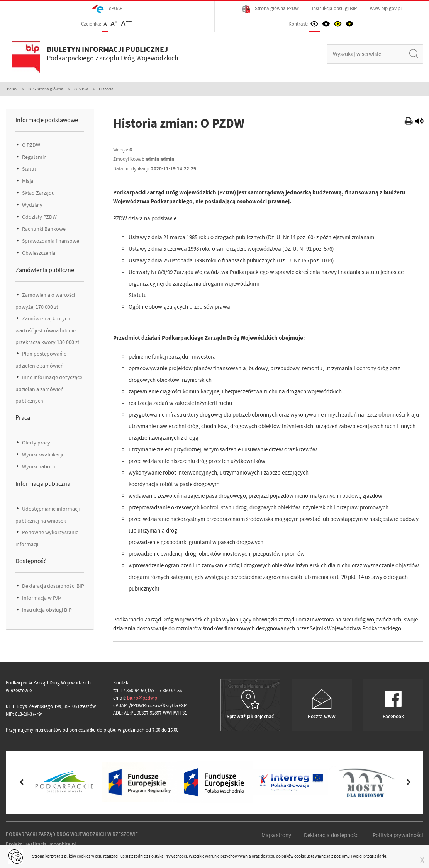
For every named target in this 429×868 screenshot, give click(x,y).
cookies (84, 856)
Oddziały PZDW (39, 217)
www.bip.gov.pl (386, 8)
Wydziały (32, 205)
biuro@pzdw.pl (143, 698)
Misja (27, 181)
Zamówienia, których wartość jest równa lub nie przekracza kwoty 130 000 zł (47, 330)
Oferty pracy (36, 443)
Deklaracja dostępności (332, 835)
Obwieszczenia (38, 253)
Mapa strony (276, 835)
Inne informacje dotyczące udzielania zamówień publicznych (49, 389)
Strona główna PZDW (270, 9)
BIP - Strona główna (46, 89)
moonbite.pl (63, 844)
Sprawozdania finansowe (50, 241)
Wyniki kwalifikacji (42, 455)
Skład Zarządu (38, 193)
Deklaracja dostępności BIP (53, 586)
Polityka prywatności (398, 835)
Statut (29, 169)
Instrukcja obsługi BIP (334, 8)
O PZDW (81, 89)
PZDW (12, 89)
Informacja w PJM (41, 598)
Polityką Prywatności (168, 856)
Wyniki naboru (38, 467)
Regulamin (34, 157)
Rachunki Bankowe (43, 229)
